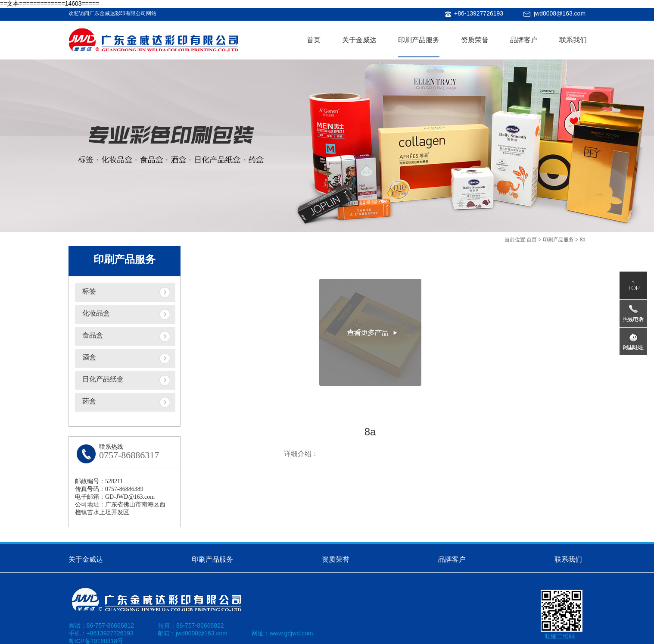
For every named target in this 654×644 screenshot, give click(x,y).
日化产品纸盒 (103, 379)
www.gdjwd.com (291, 633)
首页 (314, 40)
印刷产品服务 (419, 40)
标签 (89, 291)
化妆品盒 (96, 313)
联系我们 (573, 40)
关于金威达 (359, 40)
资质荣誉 (475, 40)
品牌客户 (524, 40)
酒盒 (89, 357)
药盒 (89, 401)
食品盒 (93, 335)
